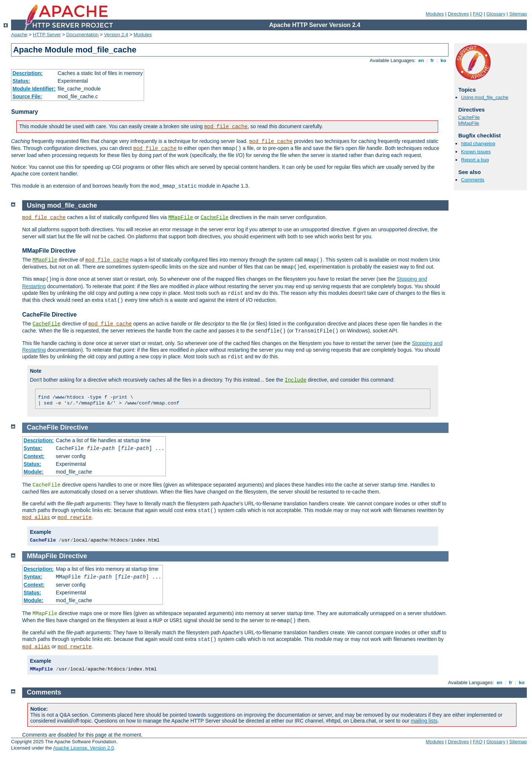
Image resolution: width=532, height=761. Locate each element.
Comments (473, 180)
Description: (28, 73)
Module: (34, 472)
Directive (74, 427)
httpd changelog (478, 144)
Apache (19, 35)
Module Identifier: (34, 89)
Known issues (476, 152)
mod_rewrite (75, 518)
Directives (458, 14)
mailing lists (424, 721)
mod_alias (36, 518)
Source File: (27, 96)
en (421, 60)
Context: (34, 456)
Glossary (496, 14)
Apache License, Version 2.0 (83, 748)
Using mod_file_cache (485, 97)
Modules (435, 14)
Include (296, 380)
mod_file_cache (226, 127)
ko (443, 60)
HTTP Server (47, 35)
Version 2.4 (116, 35)
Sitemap (518, 14)
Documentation (82, 35)
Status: (21, 81)
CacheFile (469, 117)
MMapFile (469, 123)
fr (432, 60)
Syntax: (33, 448)
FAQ (478, 14)
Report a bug (475, 160)
